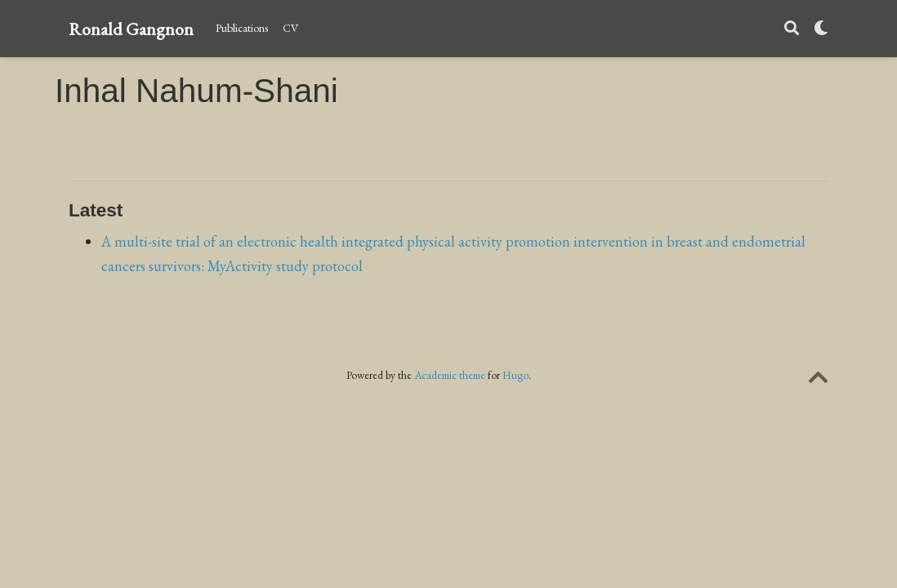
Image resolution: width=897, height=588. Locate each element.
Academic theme (450, 375)
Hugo (515, 375)
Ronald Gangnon (131, 29)
